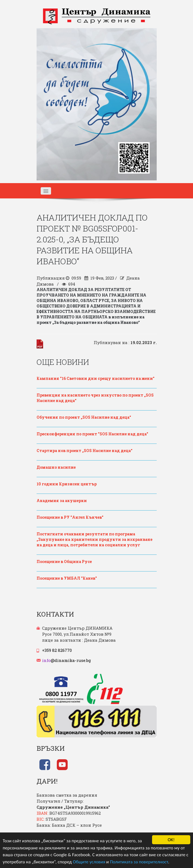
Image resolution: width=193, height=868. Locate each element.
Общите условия (89, 862)
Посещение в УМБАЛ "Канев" (67, 578)
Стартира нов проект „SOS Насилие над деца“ (84, 451)
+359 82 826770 (57, 650)
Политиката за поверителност (139, 862)
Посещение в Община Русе (64, 561)
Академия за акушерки (62, 501)
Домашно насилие (56, 467)
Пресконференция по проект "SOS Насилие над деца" (92, 434)
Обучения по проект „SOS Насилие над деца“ (84, 417)
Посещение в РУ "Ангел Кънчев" (70, 517)
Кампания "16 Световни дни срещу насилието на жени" (96, 378)
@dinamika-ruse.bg (66, 660)
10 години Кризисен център (67, 484)
